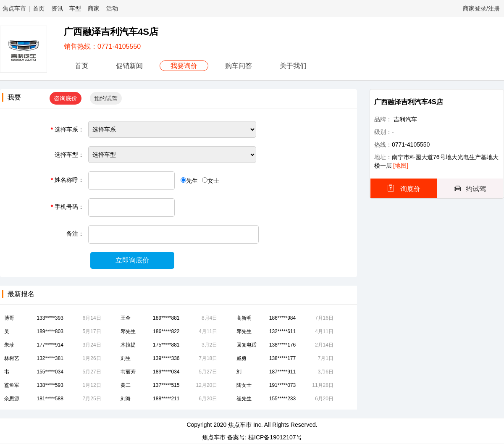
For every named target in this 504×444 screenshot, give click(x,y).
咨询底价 (66, 98)
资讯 (57, 8)
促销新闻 (129, 66)
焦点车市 (14, 8)
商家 (94, 8)
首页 (39, 8)
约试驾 (470, 188)
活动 (112, 8)
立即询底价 (132, 260)
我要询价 (184, 66)
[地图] (401, 166)
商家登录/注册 (481, 8)
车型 (75, 8)
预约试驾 (106, 98)
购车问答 (239, 66)
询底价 (404, 188)
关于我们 (293, 66)
